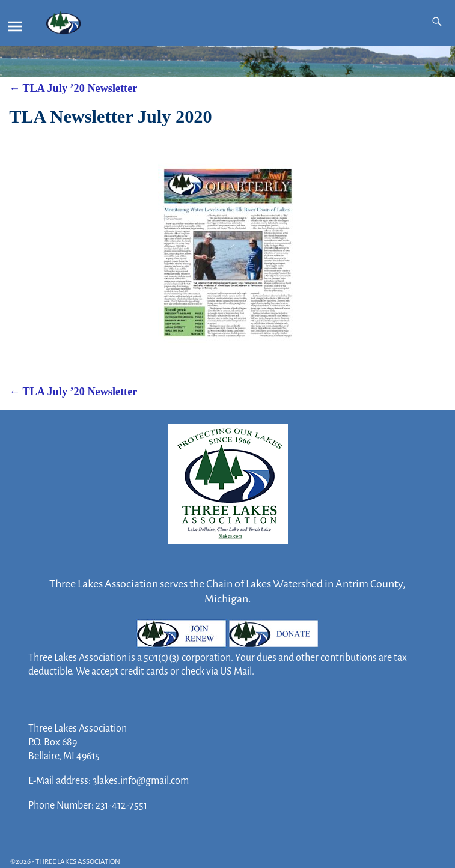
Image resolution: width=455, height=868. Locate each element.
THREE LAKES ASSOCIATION (78, 862)
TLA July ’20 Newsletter (73, 88)
